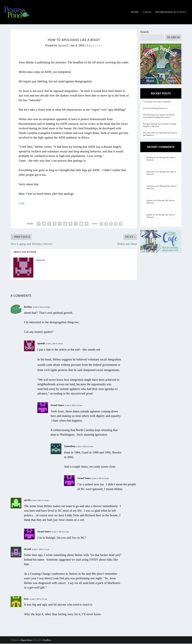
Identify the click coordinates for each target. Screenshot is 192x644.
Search (144, 32)
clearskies (150, 187)
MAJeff (27, 550)
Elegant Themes (26, 641)
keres (26, 599)
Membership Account (171, 13)
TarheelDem (70, 447)
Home (135, 13)
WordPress (47, 641)
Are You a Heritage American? (155, 109)
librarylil (150, 172)
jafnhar (149, 201)
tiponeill (63, 46)
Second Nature (57, 406)
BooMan (28, 307)
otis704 (27, 501)
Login (147, 13)
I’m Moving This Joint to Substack (157, 102)
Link (22, 204)
